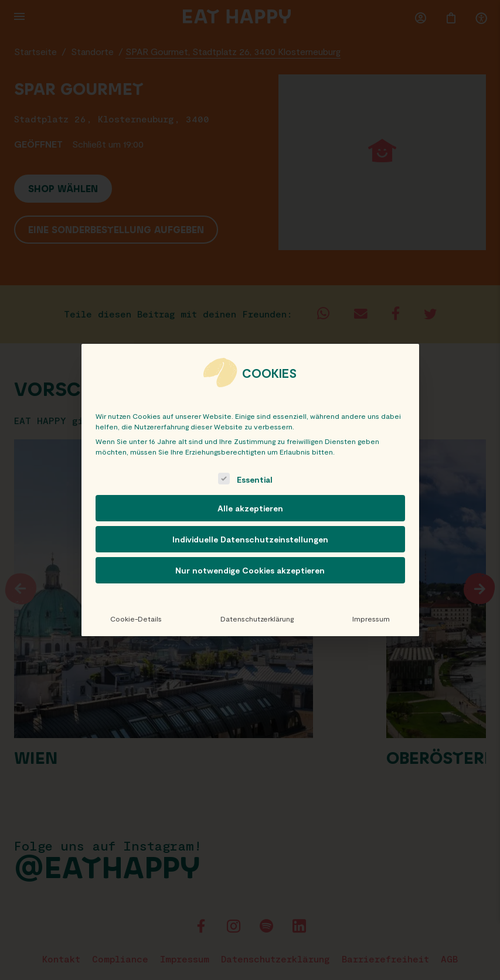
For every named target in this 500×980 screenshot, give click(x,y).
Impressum (371, 619)
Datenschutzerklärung (257, 619)
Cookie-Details (136, 619)
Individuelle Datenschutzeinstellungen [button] (250, 539)
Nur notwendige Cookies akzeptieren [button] (250, 570)
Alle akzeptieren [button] (250, 508)
